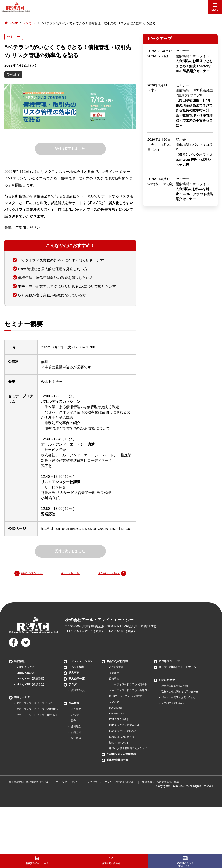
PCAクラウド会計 (124, 725)
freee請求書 (120, 714)
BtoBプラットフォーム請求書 (131, 702)
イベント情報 (80, 673)
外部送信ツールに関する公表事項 (172, 843)
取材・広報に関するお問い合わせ (37, 809)
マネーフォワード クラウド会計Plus (38, 721)
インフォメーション (84, 667)
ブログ (76, 690)
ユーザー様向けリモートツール (33, 785)
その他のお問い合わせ (30, 821)
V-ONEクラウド (26, 673)
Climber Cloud (122, 719)
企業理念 (80, 732)
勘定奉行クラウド (124, 748)
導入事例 (78, 679)
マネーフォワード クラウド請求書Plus (40, 715)
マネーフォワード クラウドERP (36, 709)
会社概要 (80, 715)
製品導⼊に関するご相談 (31, 803)
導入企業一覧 (80, 685)
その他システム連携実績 (125, 760)
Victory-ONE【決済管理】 (32, 685)
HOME (14, 23)
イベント (32, 23)
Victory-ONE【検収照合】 (32, 690)
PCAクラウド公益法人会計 (129, 731)
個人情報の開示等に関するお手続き (30, 843)
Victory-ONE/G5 (26, 679)
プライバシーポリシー (73, 843)
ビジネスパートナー (26, 779)
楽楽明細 (118, 685)
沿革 (78, 727)
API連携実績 (121, 673)
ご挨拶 (79, 721)
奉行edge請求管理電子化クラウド (133, 754)
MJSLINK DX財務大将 (126, 743)
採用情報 (80, 744)
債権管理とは (83, 696)
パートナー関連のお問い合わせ (35, 815)
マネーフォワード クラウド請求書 (133, 690)
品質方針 (80, 738)
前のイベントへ (34, 579)
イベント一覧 (70, 579)
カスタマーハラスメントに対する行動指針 (119, 843)
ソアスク (118, 708)
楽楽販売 (118, 679)
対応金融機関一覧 (121, 766)
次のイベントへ (107, 579)
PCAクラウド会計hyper (127, 737)
